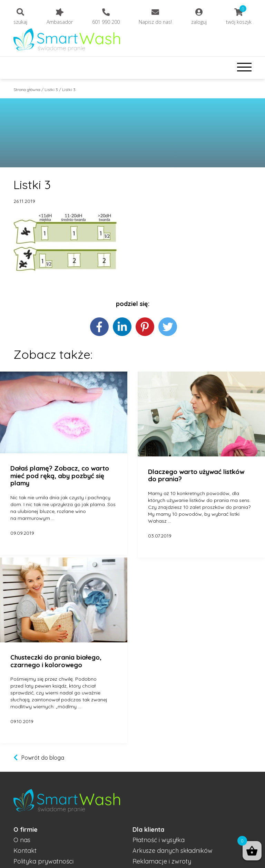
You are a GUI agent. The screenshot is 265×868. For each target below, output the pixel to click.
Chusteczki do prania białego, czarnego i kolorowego (56, 661)
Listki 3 (51, 90)
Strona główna (27, 90)
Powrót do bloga (43, 758)
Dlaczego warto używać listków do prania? (196, 476)
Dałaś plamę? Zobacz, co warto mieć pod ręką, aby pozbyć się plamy (60, 476)
